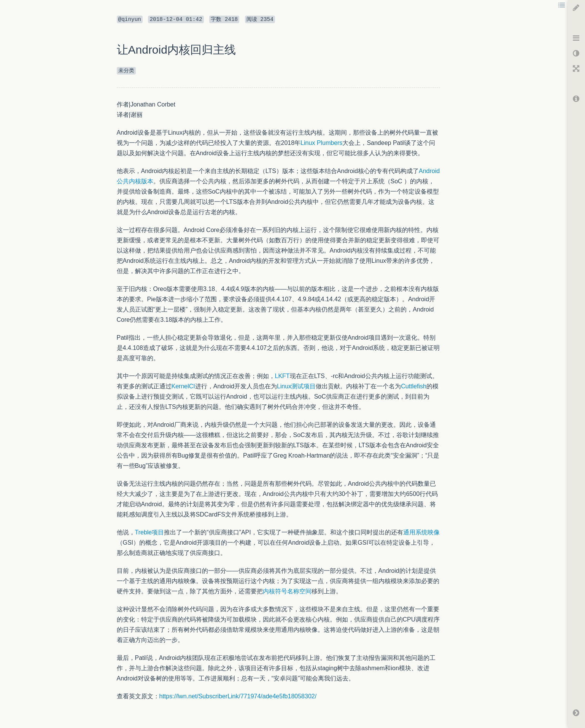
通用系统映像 (421, 532)
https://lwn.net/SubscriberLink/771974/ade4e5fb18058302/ (238, 696)
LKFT (282, 376)
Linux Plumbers (321, 143)
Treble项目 (150, 532)
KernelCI (183, 386)
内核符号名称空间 (287, 591)
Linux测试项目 (296, 386)
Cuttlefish (414, 386)
